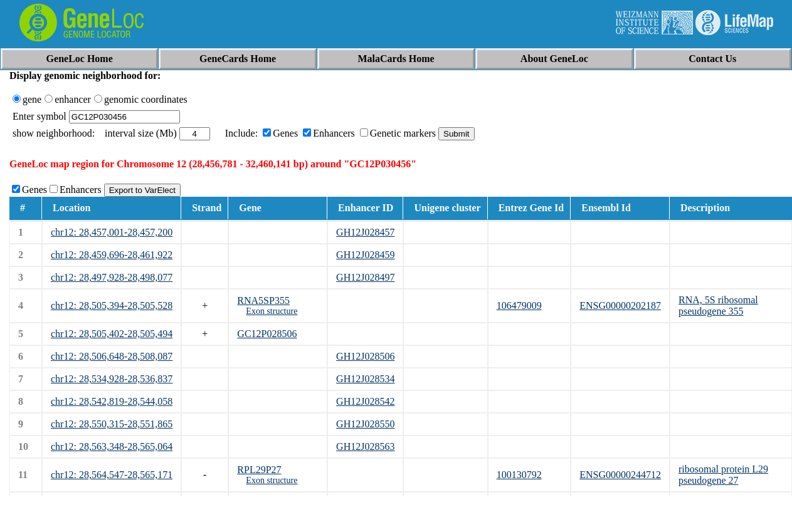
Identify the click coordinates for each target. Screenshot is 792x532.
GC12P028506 (267, 334)
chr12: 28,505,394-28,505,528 (112, 305)
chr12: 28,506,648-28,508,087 (112, 356)
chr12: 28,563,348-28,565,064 (112, 446)
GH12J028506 (365, 356)
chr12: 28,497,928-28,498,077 (112, 277)
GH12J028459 (365, 255)
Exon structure (272, 311)
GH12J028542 (365, 401)
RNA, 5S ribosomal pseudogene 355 (718, 305)
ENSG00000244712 (620, 475)
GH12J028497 (365, 277)
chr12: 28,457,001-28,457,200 (112, 232)
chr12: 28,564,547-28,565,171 (112, 475)
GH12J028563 (365, 446)
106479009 (519, 305)
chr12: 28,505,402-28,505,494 (112, 334)
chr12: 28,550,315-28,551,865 (112, 424)
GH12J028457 (365, 232)
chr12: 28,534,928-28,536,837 (112, 379)
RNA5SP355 (263, 300)
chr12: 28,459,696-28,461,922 (112, 255)
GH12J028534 (365, 379)
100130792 (519, 475)
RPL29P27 (259, 470)
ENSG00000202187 (620, 305)
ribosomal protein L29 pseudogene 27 (723, 475)
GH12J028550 (365, 424)
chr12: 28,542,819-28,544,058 (112, 401)
